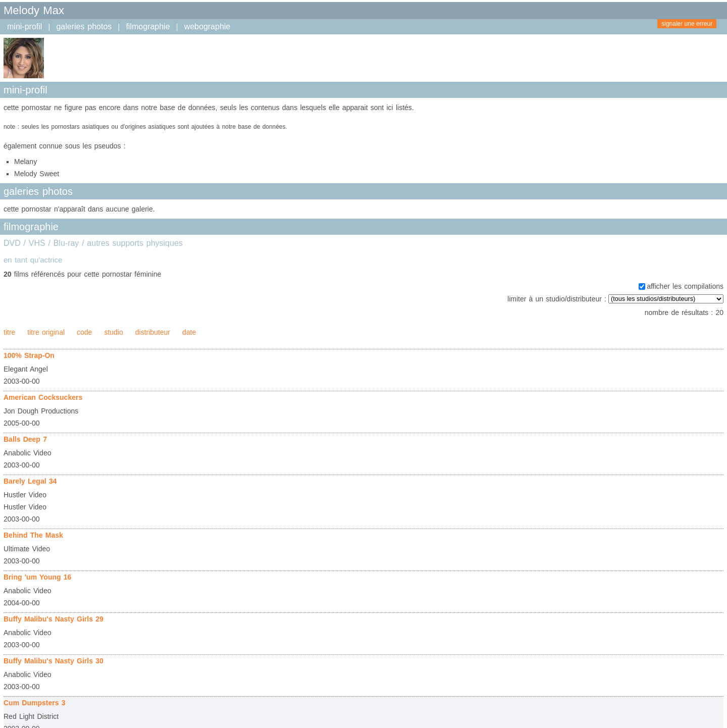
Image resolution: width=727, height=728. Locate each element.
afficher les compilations (685, 286)
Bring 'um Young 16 (37, 577)
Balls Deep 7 (25, 439)
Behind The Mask (33, 535)
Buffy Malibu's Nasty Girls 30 (54, 661)
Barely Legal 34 (30, 481)
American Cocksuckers (43, 397)
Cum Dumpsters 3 (34, 703)
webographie (207, 27)
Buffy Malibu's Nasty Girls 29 (54, 619)
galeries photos (84, 27)
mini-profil (24, 27)
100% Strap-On (29, 355)
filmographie (148, 27)
